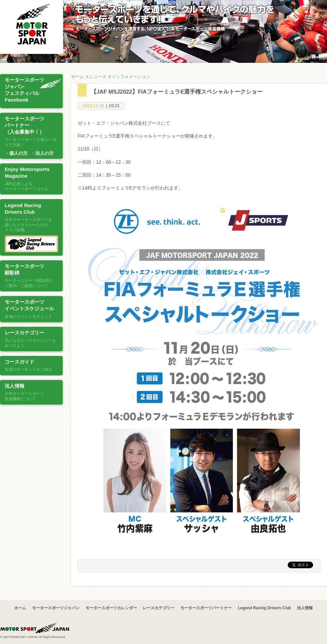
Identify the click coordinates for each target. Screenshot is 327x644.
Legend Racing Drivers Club (264, 608)
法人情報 (305, 608)
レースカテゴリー (159, 608)
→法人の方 (42, 153)
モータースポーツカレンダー (111, 608)
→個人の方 (16, 153)
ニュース (98, 77)
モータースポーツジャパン (56, 608)
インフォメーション (131, 77)
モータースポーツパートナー (206, 608)
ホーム (77, 77)
